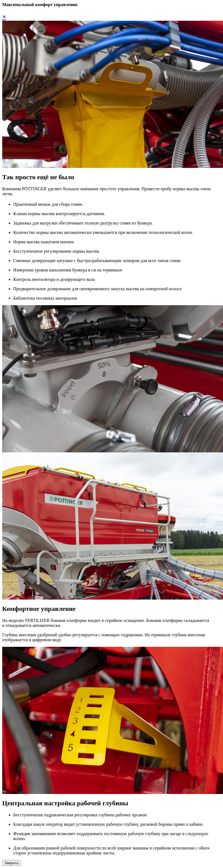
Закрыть (11, 863)
